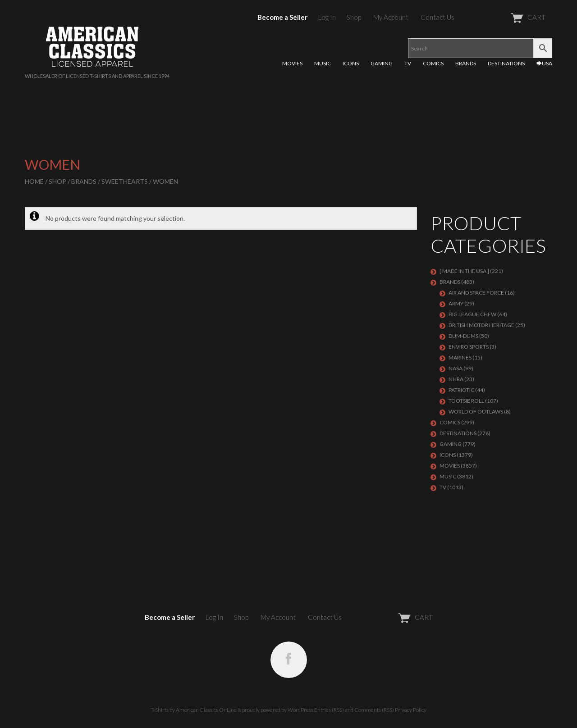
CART (506, 17)
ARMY (456, 303)
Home (34, 181)
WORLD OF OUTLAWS (476, 412)
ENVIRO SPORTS (469, 347)
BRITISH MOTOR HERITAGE (481, 325)
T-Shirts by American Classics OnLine (194, 710)
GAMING (382, 63)
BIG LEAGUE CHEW (472, 314)
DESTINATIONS (506, 63)
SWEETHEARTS (125, 181)
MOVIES (292, 63)
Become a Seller (282, 17)
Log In (327, 17)
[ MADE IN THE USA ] (464, 271)
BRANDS (466, 63)
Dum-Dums (463, 336)
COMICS (433, 63)
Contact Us (437, 17)
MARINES (460, 357)
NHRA (456, 379)
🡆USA (544, 63)
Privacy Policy (411, 710)
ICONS (351, 63)
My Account (391, 17)
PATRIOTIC (461, 390)
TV (408, 63)
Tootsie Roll (466, 401)
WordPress (300, 710)
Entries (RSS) (329, 710)
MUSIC (323, 63)
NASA (456, 368)
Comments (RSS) (374, 710)
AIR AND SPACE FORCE (476, 293)
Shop (354, 17)
